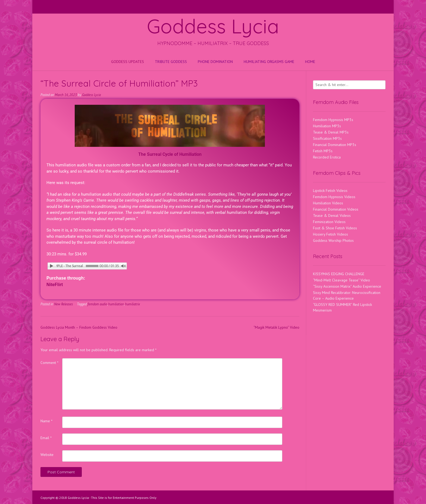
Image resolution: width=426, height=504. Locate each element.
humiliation (116, 304)
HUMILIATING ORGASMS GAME (269, 62)
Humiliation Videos (328, 203)
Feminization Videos (329, 222)
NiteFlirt (55, 285)
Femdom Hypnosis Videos (334, 197)
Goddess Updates (128, 62)
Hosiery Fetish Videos (331, 234)
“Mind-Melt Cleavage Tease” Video (342, 280)
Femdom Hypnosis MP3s (333, 120)
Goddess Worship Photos (333, 240)
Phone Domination (215, 62)
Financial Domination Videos (336, 209)
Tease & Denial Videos (332, 215)
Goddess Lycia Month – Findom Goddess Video (79, 327)
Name (46, 421)
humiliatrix (132, 304)
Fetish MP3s (323, 151)
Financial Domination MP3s (335, 145)
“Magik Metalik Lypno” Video (276, 327)
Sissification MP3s (327, 138)
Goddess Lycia (213, 26)
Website (47, 455)
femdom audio (97, 304)
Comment (49, 363)
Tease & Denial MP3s (331, 132)
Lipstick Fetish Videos (330, 191)
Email (46, 438)
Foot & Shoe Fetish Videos (335, 228)
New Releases (63, 304)
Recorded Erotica (327, 157)
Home (310, 62)
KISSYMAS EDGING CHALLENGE (339, 274)
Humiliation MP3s (327, 126)
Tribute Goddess (171, 62)
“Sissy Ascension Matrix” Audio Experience (347, 286)
